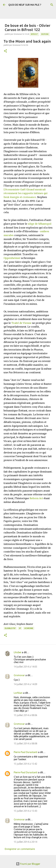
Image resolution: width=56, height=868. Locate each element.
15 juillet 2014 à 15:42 (25, 764)
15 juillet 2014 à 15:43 (25, 811)
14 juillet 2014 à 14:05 (25, 667)
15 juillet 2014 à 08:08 (25, 743)
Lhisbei (17, 652)
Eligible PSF (10, 628)
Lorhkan (18, 693)
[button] (5, 51)
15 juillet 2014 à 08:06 (25, 715)
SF (20, 628)
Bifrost (34, 34)
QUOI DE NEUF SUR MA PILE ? (25, 5)
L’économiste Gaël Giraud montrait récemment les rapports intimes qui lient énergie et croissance (26, 193)
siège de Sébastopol (40, 224)
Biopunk (45, 34)
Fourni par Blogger (28, 864)
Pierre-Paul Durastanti (26, 752)
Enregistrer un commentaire (20, 849)
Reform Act (36, 498)
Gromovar (19, 675)
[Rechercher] (52, 5)
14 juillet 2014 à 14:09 (25, 684)
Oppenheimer (12, 258)
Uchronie (29, 628)
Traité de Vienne (21, 323)
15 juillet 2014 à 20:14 (25, 842)
